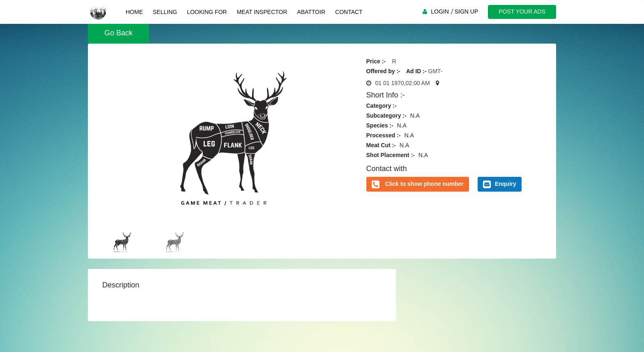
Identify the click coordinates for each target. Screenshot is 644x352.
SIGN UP (467, 12)
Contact (349, 12)
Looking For (207, 12)
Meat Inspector (262, 12)
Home (134, 12)
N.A (415, 116)
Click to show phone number (424, 184)
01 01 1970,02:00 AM (403, 83)
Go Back (118, 33)
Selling (165, 12)
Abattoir (311, 12)
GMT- (435, 71)
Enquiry (500, 184)
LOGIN (440, 12)
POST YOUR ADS (522, 12)
